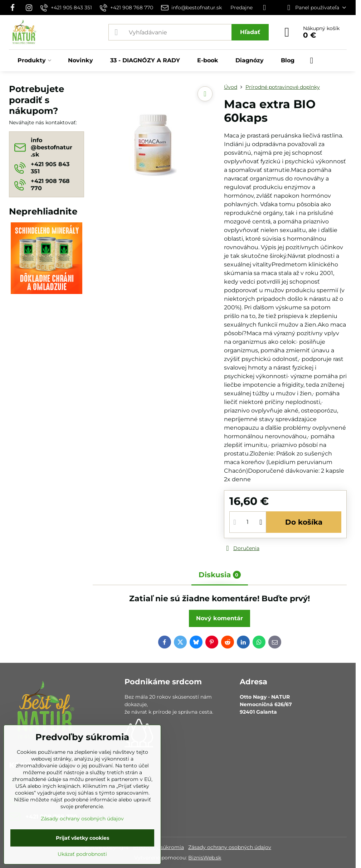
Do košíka (304, 522)
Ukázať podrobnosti (82, 854)
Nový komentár (219, 618)
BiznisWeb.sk (205, 858)
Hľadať (250, 32)
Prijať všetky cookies (82, 838)
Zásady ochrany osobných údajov (230, 847)
